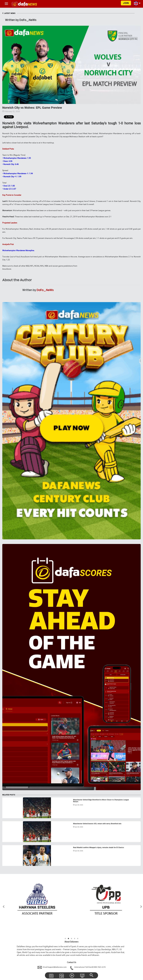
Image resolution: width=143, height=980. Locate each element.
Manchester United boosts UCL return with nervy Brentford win (97, 824)
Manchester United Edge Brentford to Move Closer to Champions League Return (101, 801)
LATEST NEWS (9, 13)
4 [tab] (75, 939)
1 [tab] (65, 939)
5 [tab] (78, 939)
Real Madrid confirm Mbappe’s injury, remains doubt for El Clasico (99, 848)
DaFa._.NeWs (45, 290)
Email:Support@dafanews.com (52, 967)
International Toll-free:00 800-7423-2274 (88, 967)
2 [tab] (68, 939)
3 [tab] (72, 939)
